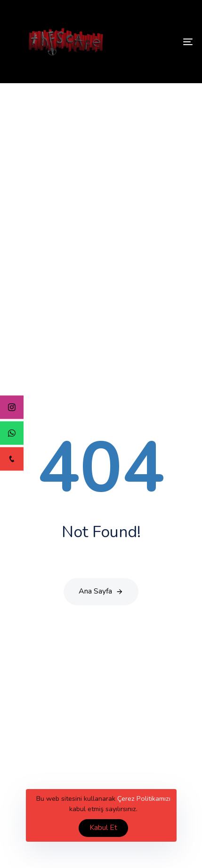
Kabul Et (103, 828)
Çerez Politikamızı (144, 798)
